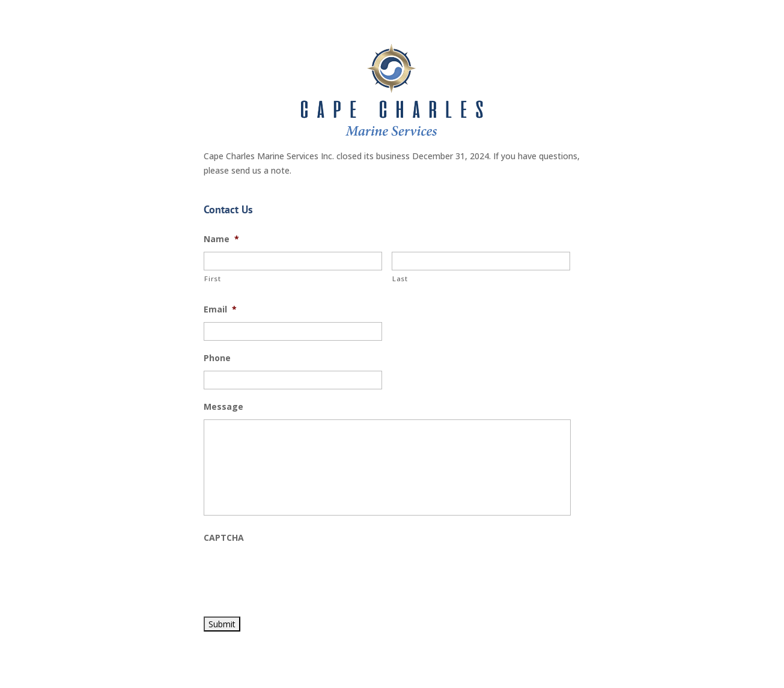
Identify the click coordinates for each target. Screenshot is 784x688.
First (212, 279)
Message (223, 407)
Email (220, 309)
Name (221, 239)
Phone (217, 358)
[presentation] (295, 574)
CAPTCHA (224, 538)
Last (400, 279)
